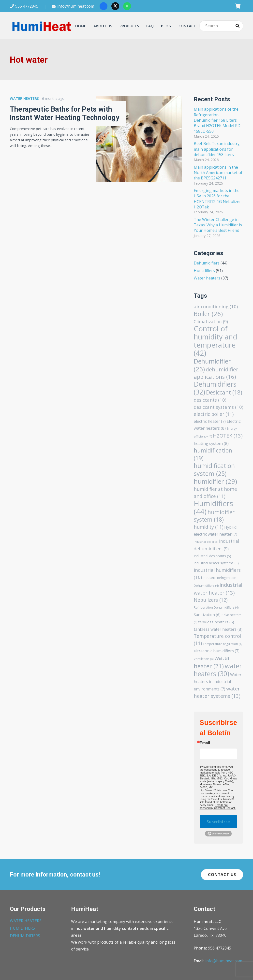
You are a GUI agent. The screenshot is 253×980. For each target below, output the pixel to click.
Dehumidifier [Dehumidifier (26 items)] (212, 365)
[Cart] (238, 6)
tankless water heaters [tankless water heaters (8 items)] (218, 629)
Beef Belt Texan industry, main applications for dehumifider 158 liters (217, 149)
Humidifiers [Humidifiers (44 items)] (213, 507)
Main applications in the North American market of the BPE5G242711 (218, 173)
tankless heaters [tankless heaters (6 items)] (216, 622)
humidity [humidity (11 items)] (208, 527)
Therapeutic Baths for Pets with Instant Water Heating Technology (65, 113)
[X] (115, 6)
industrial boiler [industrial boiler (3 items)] (206, 542)
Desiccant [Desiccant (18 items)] (224, 392)
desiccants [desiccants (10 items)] (210, 400)
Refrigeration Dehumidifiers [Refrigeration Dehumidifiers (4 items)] (216, 607)
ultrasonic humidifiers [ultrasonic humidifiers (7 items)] (217, 651)
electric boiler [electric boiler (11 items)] (214, 414)
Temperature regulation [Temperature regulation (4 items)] (223, 644)
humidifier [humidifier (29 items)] (215, 481)
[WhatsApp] (127, 6)
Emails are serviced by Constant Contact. (218, 806)
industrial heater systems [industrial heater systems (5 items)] (216, 563)
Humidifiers (204, 271)
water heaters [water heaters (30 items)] (218, 670)
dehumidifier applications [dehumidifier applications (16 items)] (216, 373)
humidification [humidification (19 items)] (213, 454)
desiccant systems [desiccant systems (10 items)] (218, 407)
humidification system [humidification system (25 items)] (214, 469)
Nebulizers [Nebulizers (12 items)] (211, 600)
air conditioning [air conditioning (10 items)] (216, 306)
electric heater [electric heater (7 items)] (210, 421)
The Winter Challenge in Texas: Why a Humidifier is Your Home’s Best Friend (218, 225)
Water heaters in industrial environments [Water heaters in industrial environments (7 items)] (218, 682)
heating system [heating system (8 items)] (211, 443)
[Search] (221, 26)
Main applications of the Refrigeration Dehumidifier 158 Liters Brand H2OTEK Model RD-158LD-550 (218, 120)
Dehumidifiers (207, 263)
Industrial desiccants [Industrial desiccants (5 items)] (212, 556)
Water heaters (207, 278)
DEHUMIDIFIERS (25, 936)
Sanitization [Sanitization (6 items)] (207, 614)
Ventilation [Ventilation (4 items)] (204, 659)
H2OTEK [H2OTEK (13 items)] (228, 436)
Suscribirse (218, 822)
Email (205, 743)
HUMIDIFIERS (22, 928)
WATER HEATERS (26, 921)
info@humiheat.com (224, 961)
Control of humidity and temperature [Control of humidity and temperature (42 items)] (216, 341)
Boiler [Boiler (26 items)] (208, 314)
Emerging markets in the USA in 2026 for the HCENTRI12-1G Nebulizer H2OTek (217, 199)
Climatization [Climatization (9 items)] (211, 322)
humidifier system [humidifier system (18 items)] (214, 516)
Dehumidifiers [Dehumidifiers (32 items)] (215, 388)
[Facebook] (104, 6)
